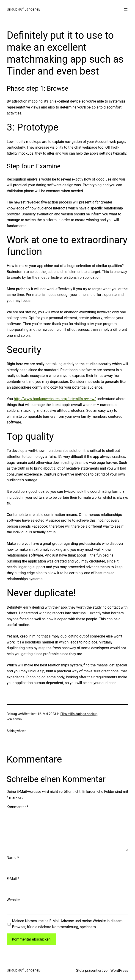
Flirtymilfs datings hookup (79, 714)
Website (13, 900)
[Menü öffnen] (126, 9)
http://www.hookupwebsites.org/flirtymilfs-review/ (55, 399)
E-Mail (13, 879)
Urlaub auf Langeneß (24, 9)
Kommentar (18, 807)
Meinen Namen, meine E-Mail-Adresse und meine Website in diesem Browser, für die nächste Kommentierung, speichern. (67, 924)
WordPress (119, 970)
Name (13, 858)
